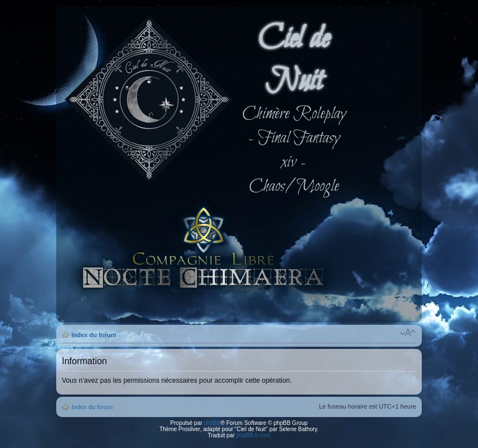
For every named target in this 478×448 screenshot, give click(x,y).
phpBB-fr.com (253, 435)
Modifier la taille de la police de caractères (408, 333)
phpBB (212, 423)
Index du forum (94, 335)
